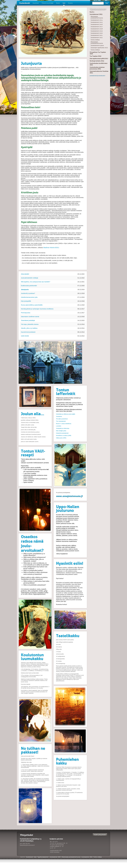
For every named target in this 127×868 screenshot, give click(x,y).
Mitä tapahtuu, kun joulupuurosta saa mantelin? (36, 282)
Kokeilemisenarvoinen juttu (29, 297)
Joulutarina (59, 417)
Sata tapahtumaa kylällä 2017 (99, 58)
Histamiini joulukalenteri (62, 433)
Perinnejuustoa (26, 313)
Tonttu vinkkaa (95, 40)
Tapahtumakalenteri (98, 9)
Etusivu (70, 3)
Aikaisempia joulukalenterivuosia (97, 17)
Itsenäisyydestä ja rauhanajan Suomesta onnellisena (37, 309)
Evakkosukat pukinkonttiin (29, 286)
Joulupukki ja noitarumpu (63, 428)
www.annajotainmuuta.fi (69, 496)
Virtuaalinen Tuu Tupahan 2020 (98, 53)
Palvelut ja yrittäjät (48, 3)
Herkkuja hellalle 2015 (97, 61)
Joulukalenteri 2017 (97, 27)
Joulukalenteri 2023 (96, 14)
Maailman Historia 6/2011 (51, 248)
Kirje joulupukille (26, 301)
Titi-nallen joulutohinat (62, 419)
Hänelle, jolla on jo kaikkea (29, 328)
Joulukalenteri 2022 (97, 38)
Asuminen (36, 3)
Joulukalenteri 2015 (97, 22)
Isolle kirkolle (25, 336)
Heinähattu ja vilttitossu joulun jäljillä (66, 414)
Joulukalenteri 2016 (97, 24)
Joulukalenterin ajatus (97, 45)
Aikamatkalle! (25, 274)
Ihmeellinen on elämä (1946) (64, 436)
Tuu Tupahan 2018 (95, 56)
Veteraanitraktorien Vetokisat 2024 (99, 72)
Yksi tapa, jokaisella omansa (30, 324)
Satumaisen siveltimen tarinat (30, 317)
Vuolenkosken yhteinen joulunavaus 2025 (97, 68)
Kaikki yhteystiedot (100, 835)
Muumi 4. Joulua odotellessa (64, 424)
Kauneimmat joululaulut (28, 332)
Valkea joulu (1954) (61, 438)
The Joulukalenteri (61, 421)
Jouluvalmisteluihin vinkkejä (29, 278)
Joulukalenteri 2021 (97, 35)
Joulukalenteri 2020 (97, 33)
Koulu (58, 3)
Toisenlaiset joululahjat (28, 320)
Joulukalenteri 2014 (97, 20)
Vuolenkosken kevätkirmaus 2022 (99, 64)
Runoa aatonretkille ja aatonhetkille (32, 305)
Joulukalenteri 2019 (97, 31)
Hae (107, 3)
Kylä (64, 4)
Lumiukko (59, 426)
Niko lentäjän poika (61, 431)
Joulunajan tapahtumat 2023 (99, 48)
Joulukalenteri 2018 (97, 29)
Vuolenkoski (25, 3)
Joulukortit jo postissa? (28, 293)
